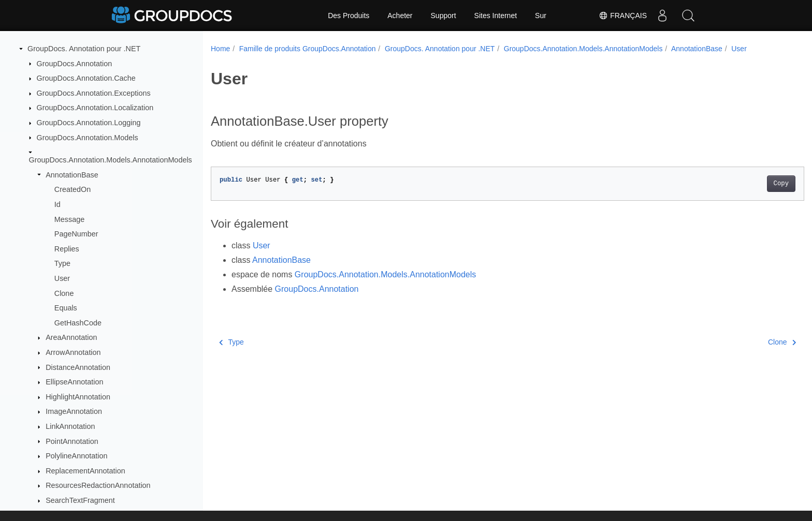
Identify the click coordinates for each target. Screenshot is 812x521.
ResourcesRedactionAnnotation (98, 485)
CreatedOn (72, 189)
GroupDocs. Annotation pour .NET (84, 49)
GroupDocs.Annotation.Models (88, 138)
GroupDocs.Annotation (75, 64)
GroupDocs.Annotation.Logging (89, 123)
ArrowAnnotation (73, 352)
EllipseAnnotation (74, 382)
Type (62, 263)
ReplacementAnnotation (85, 471)
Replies (67, 249)
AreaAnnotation (71, 337)
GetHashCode (78, 323)
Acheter (400, 16)
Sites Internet (496, 16)
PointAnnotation (72, 441)
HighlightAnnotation (78, 397)
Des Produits (349, 16)
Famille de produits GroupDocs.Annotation (308, 49)
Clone (64, 293)
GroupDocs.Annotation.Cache (86, 78)
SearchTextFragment (80, 500)
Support (444, 16)
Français (623, 16)
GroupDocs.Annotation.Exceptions (94, 93)
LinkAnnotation (70, 426)
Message (69, 219)
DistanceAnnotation (78, 367)
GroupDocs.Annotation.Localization (95, 108)
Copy (740, 184)
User (62, 278)
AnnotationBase (72, 175)
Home (220, 49)
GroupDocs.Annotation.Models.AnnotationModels (111, 160)
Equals (66, 308)
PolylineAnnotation (76, 456)
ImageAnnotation (74, 411)
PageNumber (76, 234)
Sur (541, 16)
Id (57, 204)
